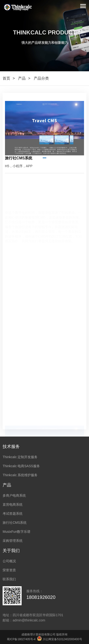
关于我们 (11, 551)
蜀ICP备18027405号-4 (21, 639)
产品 (22, 78)
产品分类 (41, 78)
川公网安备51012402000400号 (60, 639)
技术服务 (11, 447)
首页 (6, 78)
